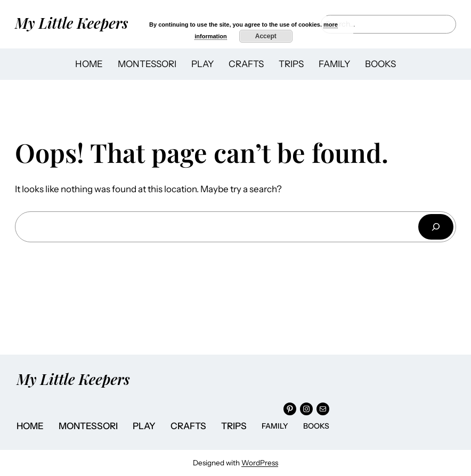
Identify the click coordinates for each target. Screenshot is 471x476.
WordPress (260, 463)
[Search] (436, 227)
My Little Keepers (72, 23)
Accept (266, 36)
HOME (89, 64)
